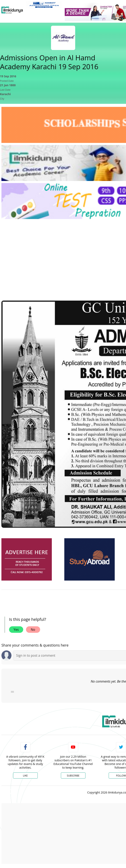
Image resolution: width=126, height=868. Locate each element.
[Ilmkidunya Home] (12, 10)
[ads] (27, 559)
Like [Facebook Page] (25, 776)
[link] (44, 5)
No (33, 630)
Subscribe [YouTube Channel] (73, 776)
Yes (16, 630)
